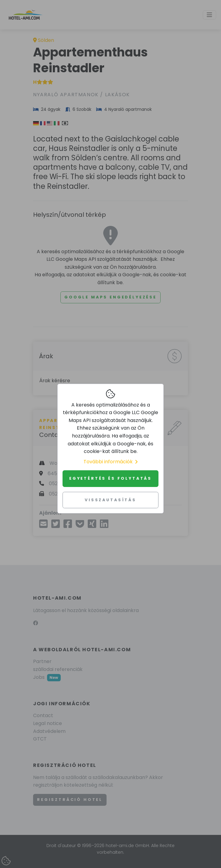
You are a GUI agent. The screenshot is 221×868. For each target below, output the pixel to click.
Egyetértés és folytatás (110, 478)
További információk (110, 462)
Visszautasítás (110, 500)
